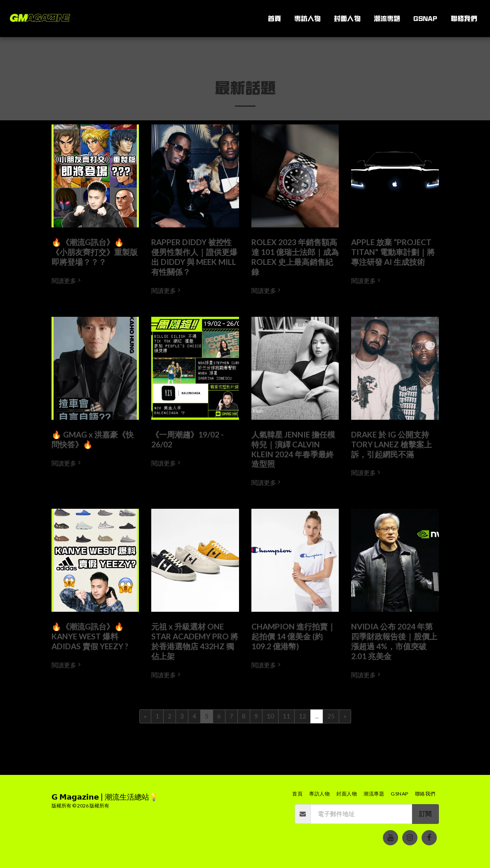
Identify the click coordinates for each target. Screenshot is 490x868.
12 (302, 716)
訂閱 (425, 814)
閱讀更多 (67, 281)
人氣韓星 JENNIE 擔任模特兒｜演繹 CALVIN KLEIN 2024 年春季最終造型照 (293, 449)
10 (270, 716)
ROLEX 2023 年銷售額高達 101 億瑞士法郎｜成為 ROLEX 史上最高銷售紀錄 (295, 257)
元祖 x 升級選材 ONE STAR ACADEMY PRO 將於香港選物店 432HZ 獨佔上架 (195, 641)
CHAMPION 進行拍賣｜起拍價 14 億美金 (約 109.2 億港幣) (293, 636)
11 (286, 716)
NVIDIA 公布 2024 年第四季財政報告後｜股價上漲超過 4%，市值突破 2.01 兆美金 (394, 641)
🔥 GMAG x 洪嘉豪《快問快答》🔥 (93, 439)
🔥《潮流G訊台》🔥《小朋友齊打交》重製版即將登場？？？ (95, 252)
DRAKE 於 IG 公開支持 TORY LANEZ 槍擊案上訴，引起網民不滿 (392, 444)
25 (331, 716)
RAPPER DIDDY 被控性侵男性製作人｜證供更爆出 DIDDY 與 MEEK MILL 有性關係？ (194, 257)
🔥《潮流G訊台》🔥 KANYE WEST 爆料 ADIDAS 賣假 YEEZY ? (90, 636)
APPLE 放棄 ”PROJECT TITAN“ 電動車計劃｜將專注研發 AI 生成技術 (393, 252)
